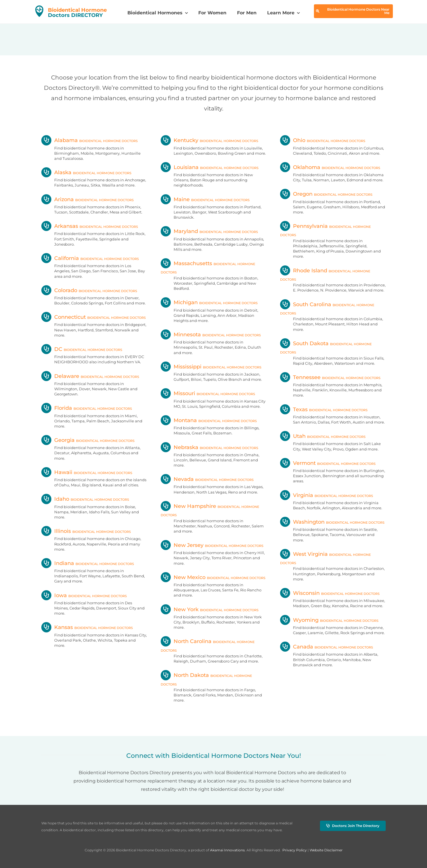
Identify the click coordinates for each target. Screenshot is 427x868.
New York (210, 609)
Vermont (328, 463)
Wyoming (329, 620)
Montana (209, 420)
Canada (327, 647)
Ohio (323, 140)
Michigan (209, 302)
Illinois (86, 531)
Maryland (209, 231)
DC (82, 349)
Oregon (326, 194)
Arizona (88, 199)
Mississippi (211, 367)
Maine (205, 199)
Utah (323, 436)
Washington (332, 522)
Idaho (85, 499)
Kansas (87, 627)
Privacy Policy (295, 850)
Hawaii (87, 472)
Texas (324, 409)
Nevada (207, 479)
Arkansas (90, 226)
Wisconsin (330, 593)
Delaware (90, 376)
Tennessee (330, 377)
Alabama (90, 140)
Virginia (327, 495)
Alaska (86, 172)
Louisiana (210, 167)
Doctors (77, 13)
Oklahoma (330, 167)
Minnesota (211, 335)
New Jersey (212, 545)
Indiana (88, 563)
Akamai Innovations (227, 850)
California (90, 258)
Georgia (88, 440)
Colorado (89, 290)
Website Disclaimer (326, 850)
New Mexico (213, 577)
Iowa (84, 595)
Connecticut (94, 317)
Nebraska (209, 447)
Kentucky (209, 140)
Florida (87, 408)
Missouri (208, 393)
